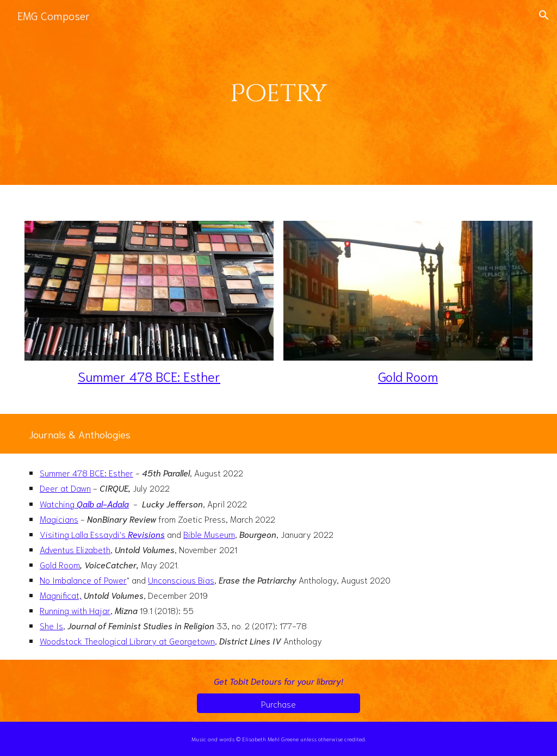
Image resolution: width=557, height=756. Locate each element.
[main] (279, 92)
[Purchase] (278, 704)
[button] (544, 15)
